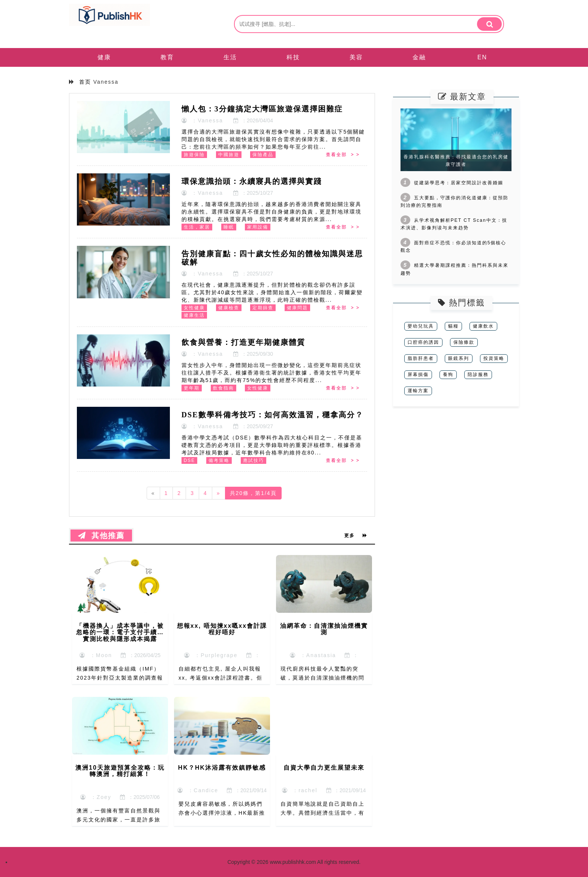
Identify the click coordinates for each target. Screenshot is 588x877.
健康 (104, 57)
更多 (356, 536)
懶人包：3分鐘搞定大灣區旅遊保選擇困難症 (262, 109)
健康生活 (194, 315)
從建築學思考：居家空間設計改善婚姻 (459, 183)
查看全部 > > (343, 155)
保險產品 (263, 155)
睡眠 (229, 227)
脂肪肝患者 (421, 358)
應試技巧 (253, 460)
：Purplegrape (211, 655)
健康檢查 (229, 308)
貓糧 (453, 326)
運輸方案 (418, 391)
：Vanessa (202, 120)
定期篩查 (263, 308)
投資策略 (494, 358)
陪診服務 (478, 375)
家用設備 (258, 227)
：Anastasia (313, 655)
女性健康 (194, 308)
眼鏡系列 (459, 358)
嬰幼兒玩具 (421, 326)
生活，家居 (197, 227)
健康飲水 (483, 326)
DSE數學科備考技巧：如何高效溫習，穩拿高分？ (272, 415)
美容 (356, 57)
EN (482, 57)
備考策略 (219, 460)
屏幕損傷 (418, 375)
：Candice (198, 790)
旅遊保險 (194, 155)
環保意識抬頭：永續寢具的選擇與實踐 (252, 181)
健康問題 (297, 308)
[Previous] (153, 493)
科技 (293, 57)
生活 (230, 57)
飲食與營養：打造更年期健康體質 (243, 342)
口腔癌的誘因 (423, 342)
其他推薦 (101, 536)
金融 (419, 57)
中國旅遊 (229, 155)
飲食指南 (223, 388)
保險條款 (464, 342)
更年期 (192, 388)
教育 (167, 57)
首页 (85, 82)
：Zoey (96, 797)
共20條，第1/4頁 (253, 493)
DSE (190, 460)
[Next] (219, 493)
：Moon (96, 655)
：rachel (300, 790)
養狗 (448, 375)
